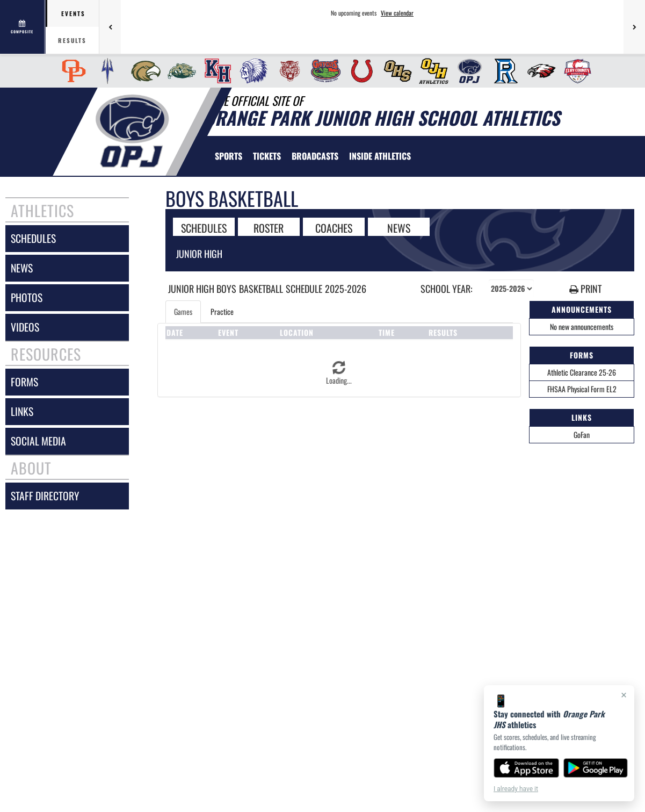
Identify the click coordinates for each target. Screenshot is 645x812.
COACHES (334, 227)
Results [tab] (72, 40)
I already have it (516, 789)
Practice (222, 311)
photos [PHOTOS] (27, 297)
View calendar (397, 13)
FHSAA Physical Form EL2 (582, 389)
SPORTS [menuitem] (229, 156)
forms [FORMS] (24, 382)
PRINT (585, 289)
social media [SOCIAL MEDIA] (38, 441)
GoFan (582, 434)
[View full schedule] (23, 27)
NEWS (399, 227)
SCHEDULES (204, 227)
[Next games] (634, 27)
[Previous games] (110, 27)
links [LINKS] (22, 411)
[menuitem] (71, 71)
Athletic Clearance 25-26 (582, 372)
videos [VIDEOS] (25, 327)
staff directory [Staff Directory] (45, 496)
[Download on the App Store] (526, 768)
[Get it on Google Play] (596, 768)
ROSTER (269, 227)
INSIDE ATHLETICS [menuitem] (380, 156)
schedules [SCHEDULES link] (33, 238)
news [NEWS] (22, 268)
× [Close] (624, 695)
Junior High (199, 254)
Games (183, 311)
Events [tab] (73, 13)
